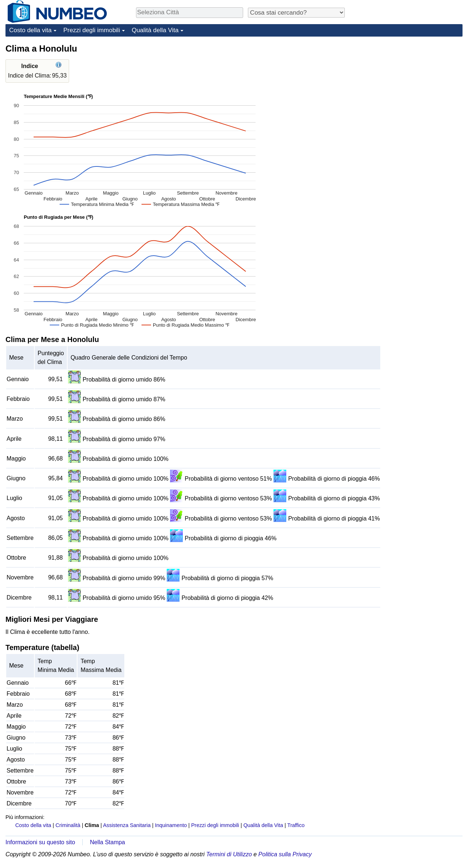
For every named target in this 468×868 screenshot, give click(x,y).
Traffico (296, 825)
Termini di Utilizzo (229, 854)
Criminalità (68, 825)
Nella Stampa (107, 842)
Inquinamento (171, 825)
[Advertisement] (408, 89)
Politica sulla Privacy (285, 854)
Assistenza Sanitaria (127, 825)
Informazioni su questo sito (40, 842)
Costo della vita (30, 30)
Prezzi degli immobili (92, 30)
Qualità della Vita (155, 30)
